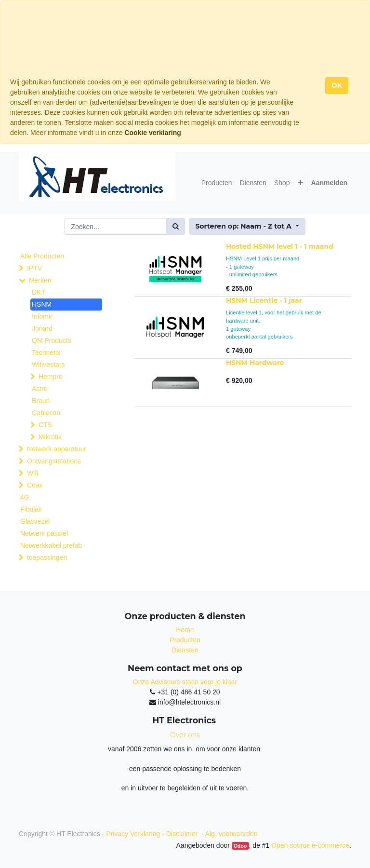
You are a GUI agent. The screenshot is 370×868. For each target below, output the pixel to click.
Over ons (185, 735)
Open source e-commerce (310, 845)
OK (337, 85)
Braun (41, 401)
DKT (39, 292)
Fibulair (31, 509)
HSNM (42, 304)
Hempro (51, 377)
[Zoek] (176, 226)
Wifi (33, 473)
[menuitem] (217, 183)
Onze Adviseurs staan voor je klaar (185, 682)
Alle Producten (42, 256)
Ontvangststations (54, 461)
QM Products (52, 340)
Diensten (185, 650)
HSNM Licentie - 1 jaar (264, 300)
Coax (35, 485)
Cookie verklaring (153, 133)
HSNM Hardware (255, 363)
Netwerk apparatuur (57, 449)
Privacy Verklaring (133, 834)
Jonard (42, 328)
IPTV (34, 268)
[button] (300, 183)
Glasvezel (35, 521)
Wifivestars (48, 365)
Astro (40, 389)
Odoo (240, 846)
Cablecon (46, 413)
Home (185, 630)
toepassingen (47, 557)
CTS (45, 425)
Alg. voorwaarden (231, 834)
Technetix (46, 353)
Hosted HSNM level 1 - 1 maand (280, 246)
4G (25, 497)
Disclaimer (183, 834)
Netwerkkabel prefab (51, 545)
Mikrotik (50, 437)
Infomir (42, 316)
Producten (185, 640)
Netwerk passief (44, 533)
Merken (40, 280)
